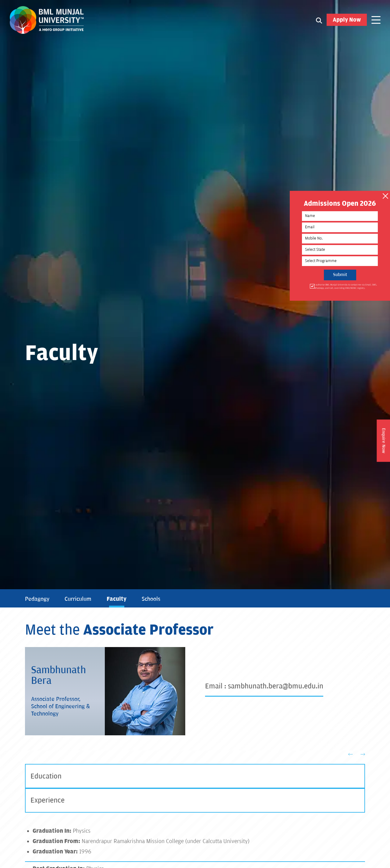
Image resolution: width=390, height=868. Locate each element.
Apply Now (347, 20)
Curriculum (78, 599)
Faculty (117, 599)
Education (46, 776)
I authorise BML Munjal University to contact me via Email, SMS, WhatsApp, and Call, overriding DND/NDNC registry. (344, 286)
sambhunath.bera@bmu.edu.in (276, 686)
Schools (151, 599)
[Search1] (319, 20)
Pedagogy (37, 599)
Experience (48, 801)
